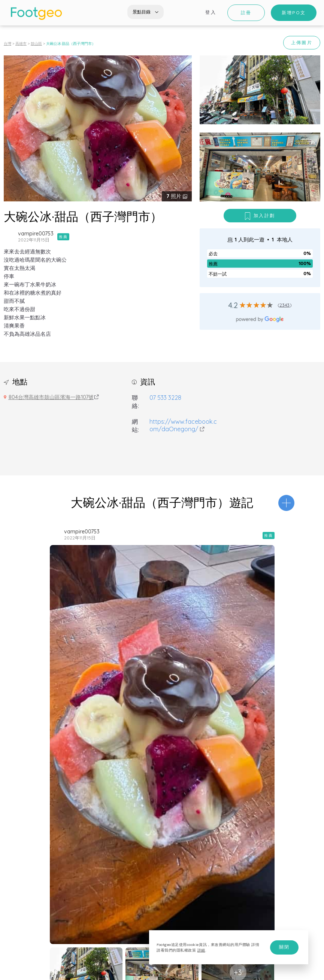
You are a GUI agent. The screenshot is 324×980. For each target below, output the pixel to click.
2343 (285, 305)
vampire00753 (36, 234)
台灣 (7, 44)
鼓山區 (36, 44)
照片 (175, 196)
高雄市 (21, 44)
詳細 (201, 950)
